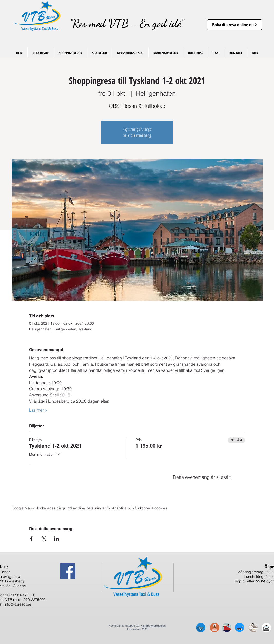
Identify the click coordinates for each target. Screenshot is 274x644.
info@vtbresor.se (18, 604)
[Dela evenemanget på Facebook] (31, 539)
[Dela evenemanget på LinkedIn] (57, 539)
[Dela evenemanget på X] (44, 539)
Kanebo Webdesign (153, 626)
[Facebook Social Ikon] (67, 571)
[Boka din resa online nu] (235, 25)
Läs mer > (38, 410)
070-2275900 (35, 600)
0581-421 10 (23, 595)
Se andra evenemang (137, 135)
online (260, 581)
